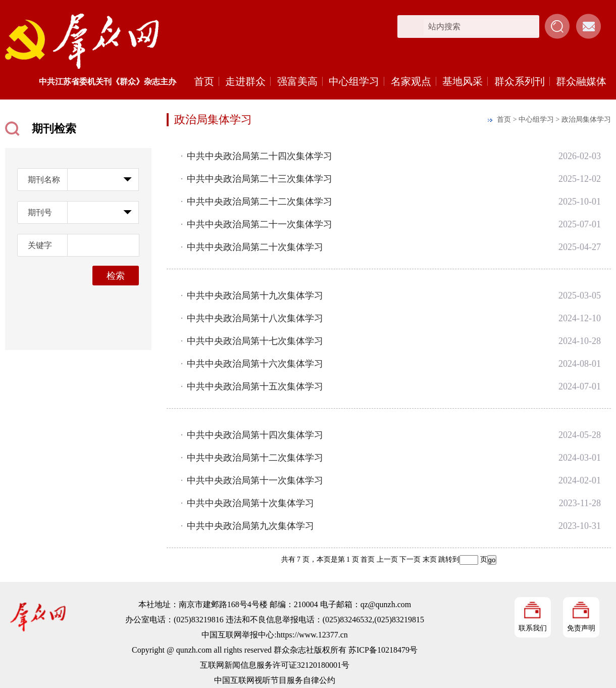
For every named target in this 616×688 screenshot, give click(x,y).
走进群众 (245, 81)
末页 (430, 559)
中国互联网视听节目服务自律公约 (275, 680)
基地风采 (463, 81)
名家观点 (411, 81)
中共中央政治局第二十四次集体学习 (260, 156)
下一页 (410, 559)
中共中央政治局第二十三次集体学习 (260, 179)
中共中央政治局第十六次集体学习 (255, 364)
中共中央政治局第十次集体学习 (250, 503)
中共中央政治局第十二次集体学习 (255, 458)
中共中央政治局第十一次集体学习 (255, 480)
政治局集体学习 (586, 119)
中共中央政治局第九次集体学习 (250, 526)
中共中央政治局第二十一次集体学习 (260, 224)
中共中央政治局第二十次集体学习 (255, 247)
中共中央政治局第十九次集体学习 (255, 296)
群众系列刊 (520, 81)
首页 (204, 81)
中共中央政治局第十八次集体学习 (255, 318)
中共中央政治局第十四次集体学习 (255, 435)
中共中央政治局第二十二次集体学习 (260, 202)
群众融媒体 (581, 81)
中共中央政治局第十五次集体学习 (255, 386)
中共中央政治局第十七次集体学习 (255, 341)
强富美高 (297, 81)
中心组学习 (354, 81)
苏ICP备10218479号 (383, 650)
